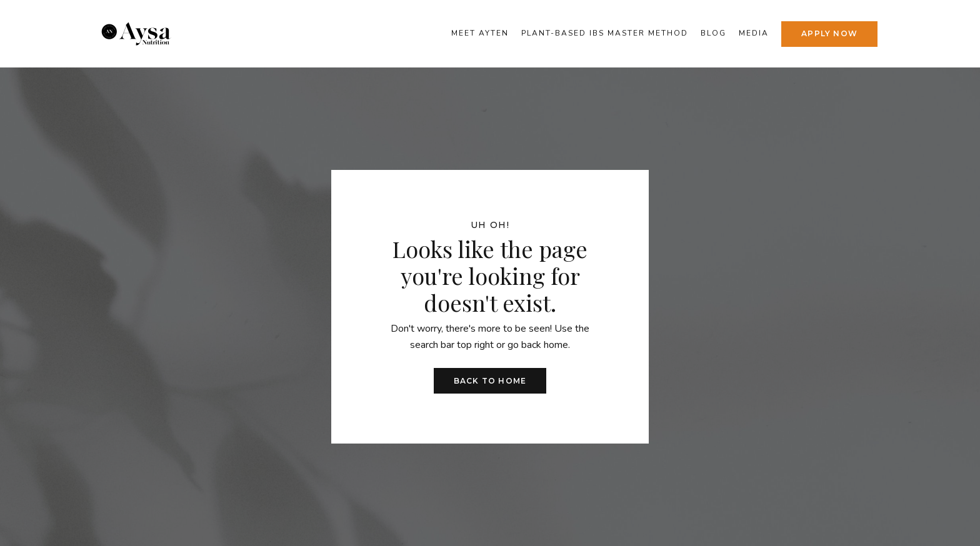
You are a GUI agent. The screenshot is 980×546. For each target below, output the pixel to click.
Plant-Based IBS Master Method (605, 33)
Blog (713, 33)
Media (754, 33)
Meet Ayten (480, 33)
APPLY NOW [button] (829, 33)
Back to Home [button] (490, 381)
